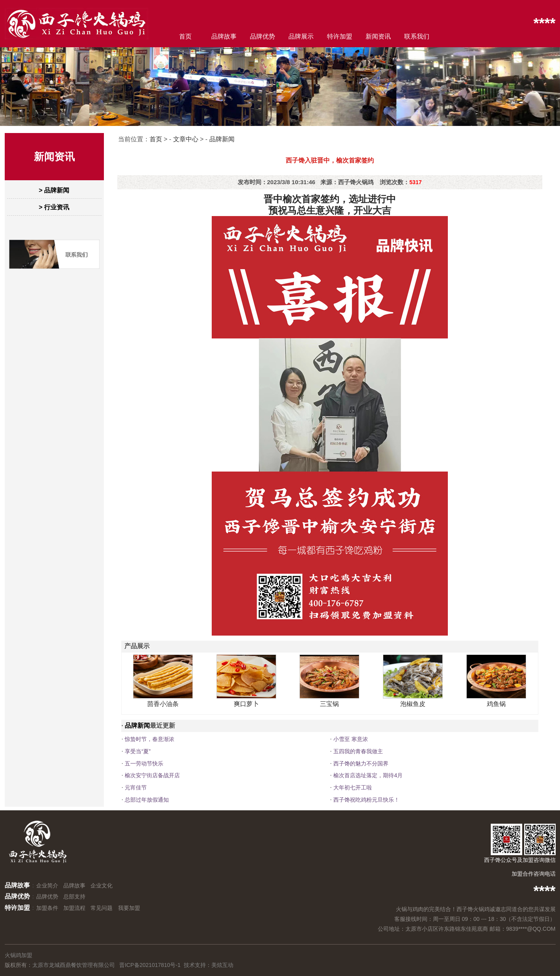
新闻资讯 (378, 36)
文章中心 (186, 139)
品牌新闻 (222, 139)
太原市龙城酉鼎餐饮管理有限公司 (74, 965)
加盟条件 (47, 908)
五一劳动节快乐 (144, 763)
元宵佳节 (136, 787)
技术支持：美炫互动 (209, 965)
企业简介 (47, 885)
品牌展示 (301, 36)
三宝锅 (329, 704)
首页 (185, 36)
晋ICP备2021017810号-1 (150, 965)
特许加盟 (340, 36)
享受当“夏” (138, 751)
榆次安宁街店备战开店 (152, 775)
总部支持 (74, 897)
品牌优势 (262, 36)
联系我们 (417, 36)
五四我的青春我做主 (358, 751)
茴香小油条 (163, 704)
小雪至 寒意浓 (351, 739)
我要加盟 (129, 908)
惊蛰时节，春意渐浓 (150, 739)
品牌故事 (224, 36)
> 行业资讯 (54, 207)
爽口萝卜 (246, 704)
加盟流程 (74, 908)
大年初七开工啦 (353, 787)
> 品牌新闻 (54, 190)
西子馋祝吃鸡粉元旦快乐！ (366, 800)
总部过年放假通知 (147, 800)
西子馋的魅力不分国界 (361, 763)
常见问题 (102, 908)
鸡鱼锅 (496, 704)
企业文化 (102, 885)
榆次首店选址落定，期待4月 (368, 775)
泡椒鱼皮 (413, 704)
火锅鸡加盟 (18, 955)
